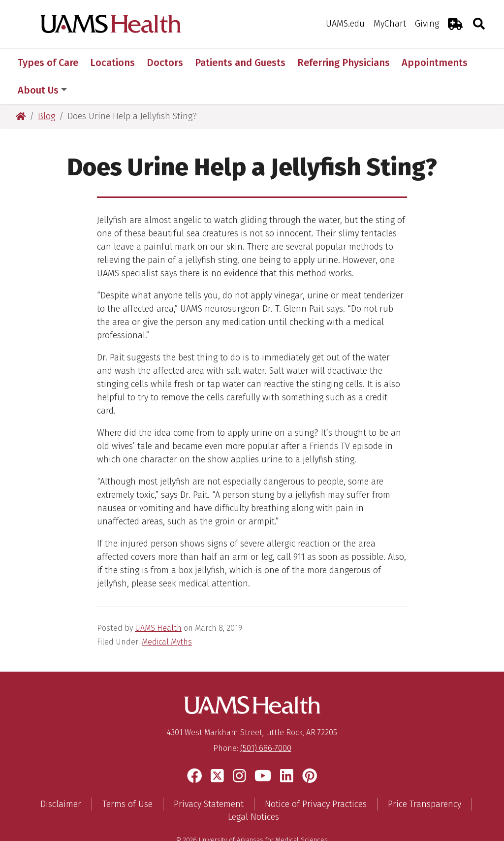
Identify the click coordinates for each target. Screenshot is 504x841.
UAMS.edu (345, 24)
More (418, 63)
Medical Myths (167, 614)
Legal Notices (253, 789)
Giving (427, 24)
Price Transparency (425, 776)
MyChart (390, 24)
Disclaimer (61, 776)
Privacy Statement (209, 776)
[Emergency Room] (455, 24)
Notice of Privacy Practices (316, 776)
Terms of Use (127, 776)
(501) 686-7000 (266, 721)
